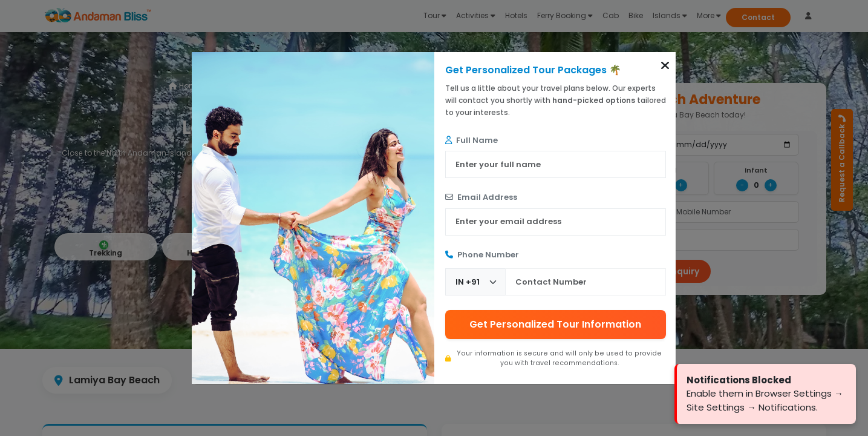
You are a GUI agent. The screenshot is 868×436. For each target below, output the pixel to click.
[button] (665, 65)
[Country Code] (475, 282)
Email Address (481, 197)
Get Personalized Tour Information (555, 324)
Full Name (472, 140)
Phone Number (482, 255)
